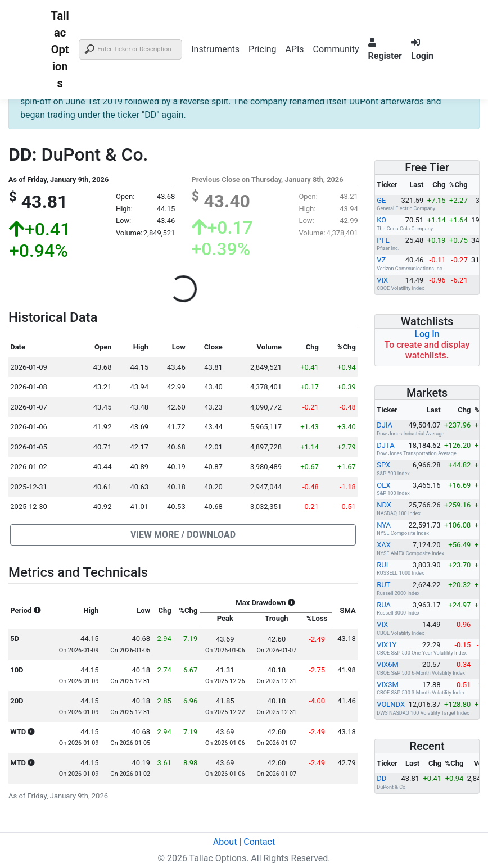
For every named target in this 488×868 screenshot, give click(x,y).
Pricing (263, 49)
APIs (294, 49)
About (225, 842)
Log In (427, 334)
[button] (183, 535)
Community (336, 49)
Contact (259, 842)
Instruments (215, 49)
